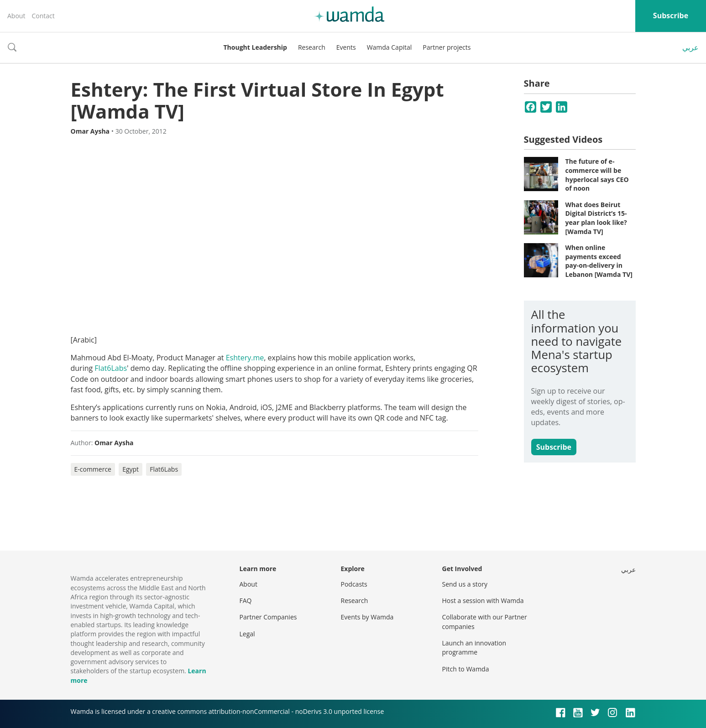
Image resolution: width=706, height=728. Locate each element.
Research (312, 47)
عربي (690, 47)
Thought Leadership (255, 47)
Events (346, 47)
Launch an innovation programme (474, 647)
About (16, 16)
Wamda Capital (390, 47)
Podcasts (354, 584)
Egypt (131, 469)
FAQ (246, 601)
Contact (43, 16)
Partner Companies (268, 617)
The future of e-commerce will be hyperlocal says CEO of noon (597, 175)
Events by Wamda (367, 617)
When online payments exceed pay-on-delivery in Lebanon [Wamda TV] (599, 261)
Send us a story (465, 584)
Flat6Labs (111, 368)
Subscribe (671, 16)
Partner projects (447, 47)
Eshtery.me (245, 358)
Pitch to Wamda (466, 669)
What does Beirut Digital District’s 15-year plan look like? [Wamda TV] (596, 218)
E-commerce (93, 469)
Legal (247, 634)
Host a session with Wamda (483, 601)
